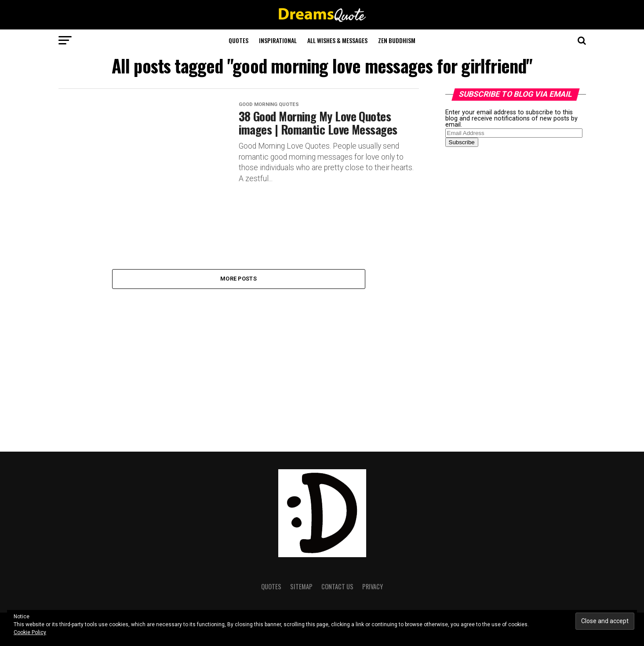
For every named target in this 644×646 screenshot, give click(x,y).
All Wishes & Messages (337, 40)
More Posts (238, 279)
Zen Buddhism (397, 40)
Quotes (238, 40)
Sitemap (301, 586)
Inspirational (278, 40)
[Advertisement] (511, 292)
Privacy (373, 586)
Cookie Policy (30, 632)
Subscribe (462, 142)
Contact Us (337, 586)
